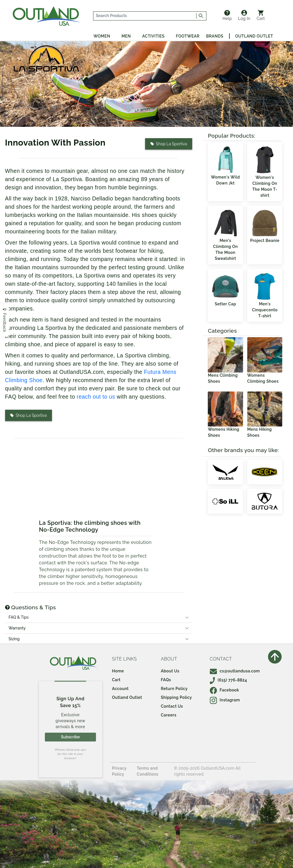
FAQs (166, 680)
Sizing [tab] (14, 639)
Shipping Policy (176, 697)
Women (102, 36)
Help (227, 15)
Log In (244, 15)
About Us (170, 671)
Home (118, 671)
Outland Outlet (254, 36)
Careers (169, 715)
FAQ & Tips (19, 617)
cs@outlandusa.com (235, 671)
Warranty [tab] (17, 628)
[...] (145, 16)
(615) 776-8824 (229, 680)
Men (126, 36)
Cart (261, 15)
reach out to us (96, 397)
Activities (153, 36)
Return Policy (174, 689)
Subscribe (70, 737)
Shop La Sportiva (169, 144)
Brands (215, 36)
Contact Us (172, 706)
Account (121, 689)
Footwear (188, 36)
